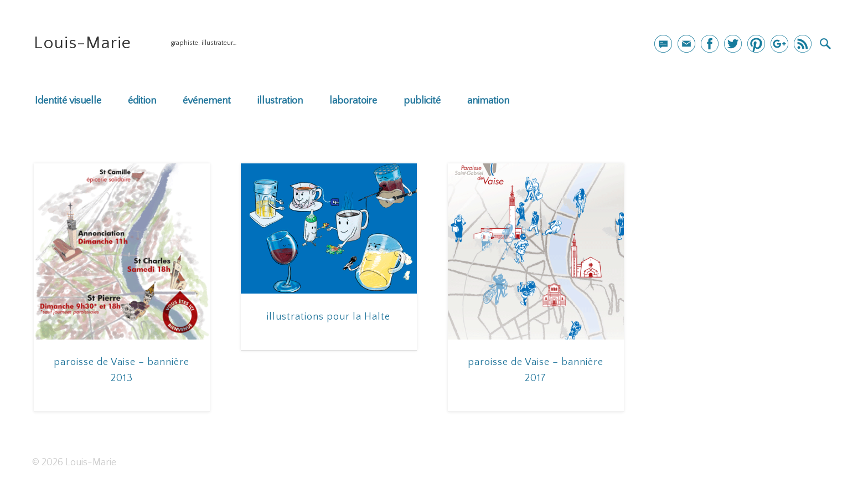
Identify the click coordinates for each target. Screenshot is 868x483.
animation (488, 101)
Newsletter (686, 44)
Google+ (779, 44)
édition (142, 101)
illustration (280, 101)
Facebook (710, 44)
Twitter (733, 44)
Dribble (803, 44)
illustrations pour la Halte (329, 317)
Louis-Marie (82, 43)
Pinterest (756, 44)
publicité (422, 101)
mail (663, 44)
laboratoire (353, 101)
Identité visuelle (68, 101)
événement (207, 101)
